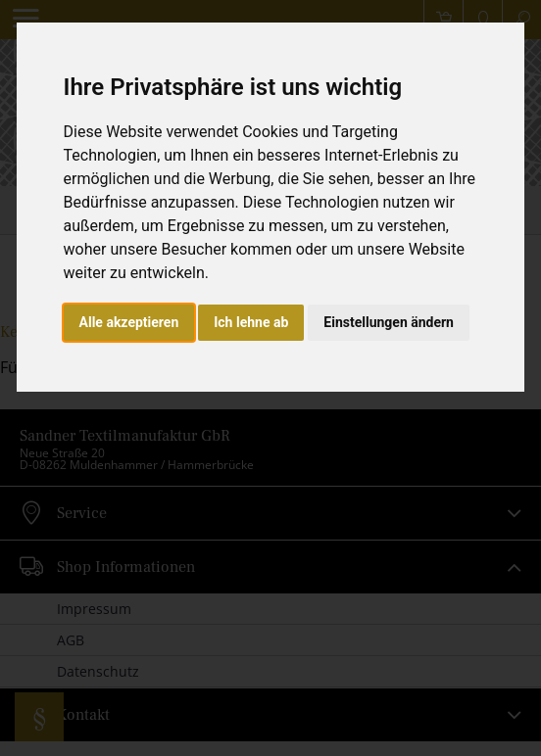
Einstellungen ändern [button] (389, 322)
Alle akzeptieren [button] (129, 322)
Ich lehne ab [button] (251, 322)
